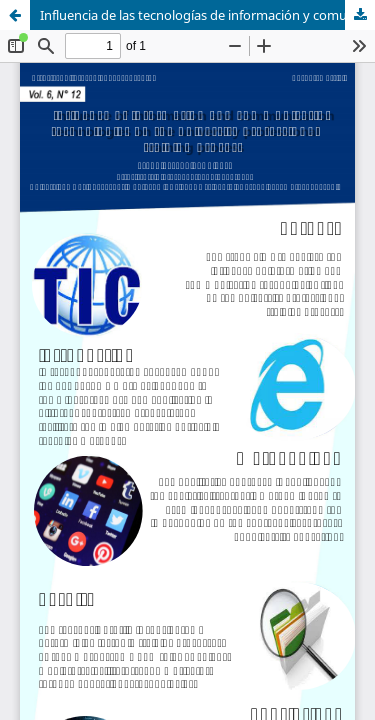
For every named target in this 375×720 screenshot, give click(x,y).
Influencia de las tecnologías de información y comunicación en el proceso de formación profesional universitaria (207, 15)
